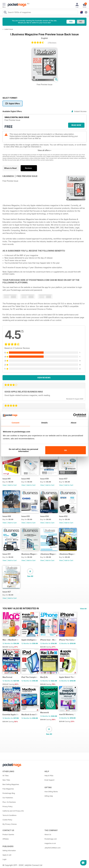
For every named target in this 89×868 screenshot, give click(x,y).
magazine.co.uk (50, 843)
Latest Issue (9, 29)
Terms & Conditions (9, 815)
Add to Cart (12, 485)
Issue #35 (26, 516)
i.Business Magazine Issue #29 (49, 554)
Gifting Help (49, 796)
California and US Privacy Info (13, 811)
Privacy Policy (7, 806)
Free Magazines (8, 789)
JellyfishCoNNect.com (52, 848)
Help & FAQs (49, 776)
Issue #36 (7, 516)
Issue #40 (26, 479)
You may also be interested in (21, 608)
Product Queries (8, 834)
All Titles (6, 776)
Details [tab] (44, 423)
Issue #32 (63, 516)
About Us (48, 834)
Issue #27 (7, 592)
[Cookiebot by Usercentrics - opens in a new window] (75, 415)
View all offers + (44, 150)
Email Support (49, 780)
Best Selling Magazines (11, 784)
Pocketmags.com (51, 839)
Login (4, 859)
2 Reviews (52, 43)
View (4, 485)
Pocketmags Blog (9, 793)
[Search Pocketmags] (5, 13)
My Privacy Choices (10, 824)
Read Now (76, 125)
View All (83, 609)
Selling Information (9, 851)
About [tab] (74, 423)
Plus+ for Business (9, 802)
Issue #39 (44, 479)
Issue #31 (7, 554)
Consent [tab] (16, 423)
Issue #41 (7, 479)
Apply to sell (7, 855)
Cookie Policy (7, 820)
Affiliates (6, 839)
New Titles (6, 780)
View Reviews (44, 378)
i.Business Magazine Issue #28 (67, 554)
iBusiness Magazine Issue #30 (30, 554)
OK (66, 450)
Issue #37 (63, 479)
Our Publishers (8, 798)
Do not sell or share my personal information (23, 450)
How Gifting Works (51, 792)
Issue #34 (44, 516)
